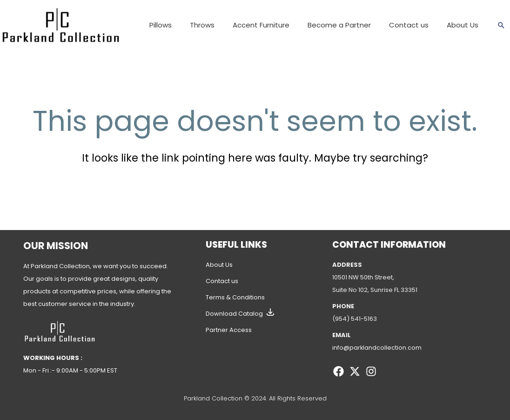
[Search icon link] (501, 25)
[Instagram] (371, 371)
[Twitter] (355, 371)
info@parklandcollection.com (377, 348)
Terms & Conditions (235, 297)
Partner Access (229, 330)
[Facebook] (339, 371)
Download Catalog (234, 314)
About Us (219, 265)
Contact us (222, 281)
